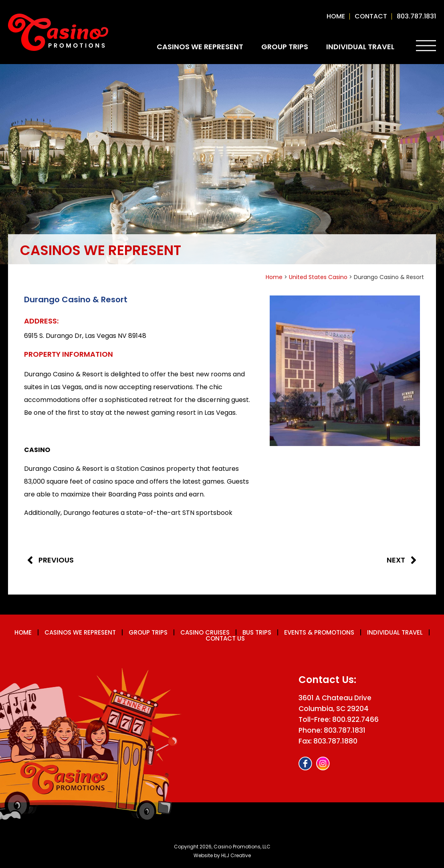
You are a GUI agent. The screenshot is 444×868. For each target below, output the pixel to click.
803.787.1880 (335, 741)
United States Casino (318, 277)
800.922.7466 (355, 719)
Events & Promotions (319, 632)
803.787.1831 (416, 16)
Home (336, 16)
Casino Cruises (205, 632)
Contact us (225, 638)
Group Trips (285, 47)
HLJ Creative (236, 855)
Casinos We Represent (200, 47)
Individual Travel (360, 47)
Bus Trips (257, 632)
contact (371, 16)
